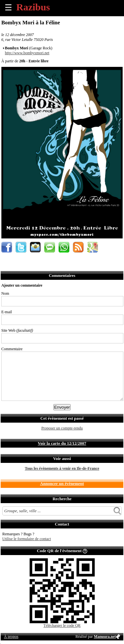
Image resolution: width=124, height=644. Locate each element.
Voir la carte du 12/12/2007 (62, 443)
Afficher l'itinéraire (93, 247)
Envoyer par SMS (50, 247)
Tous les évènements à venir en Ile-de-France (62, 468)
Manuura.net (105, 637)
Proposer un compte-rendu (62, 428)
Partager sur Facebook (7, 247)
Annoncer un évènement (62, 483)
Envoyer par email (35, 247)
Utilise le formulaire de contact (27, 539)
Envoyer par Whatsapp (64, 247)
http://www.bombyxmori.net (27, 53)
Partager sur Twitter (21, 247)
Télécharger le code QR (62, 625)
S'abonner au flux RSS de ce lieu (78, 247)
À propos (11, 637)
